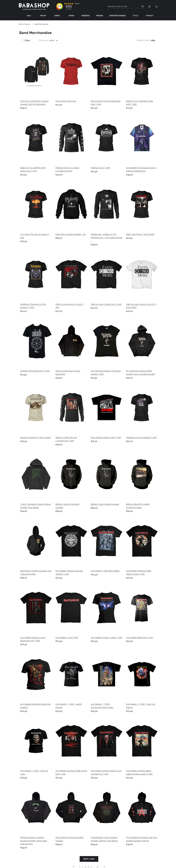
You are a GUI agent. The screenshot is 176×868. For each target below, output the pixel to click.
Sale (29, 16)
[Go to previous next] (104, 867)
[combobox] (55, 40)
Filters (25, 40)
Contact (150, 16)
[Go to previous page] (74, 867)
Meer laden (89, 859)
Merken (100, 16)
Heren (71, 16)
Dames (57, 16)
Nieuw (43, 16)
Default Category (25, 24)
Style (136, 16)
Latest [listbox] (52, 40)
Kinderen (86, 16)
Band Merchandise (118, 16)
